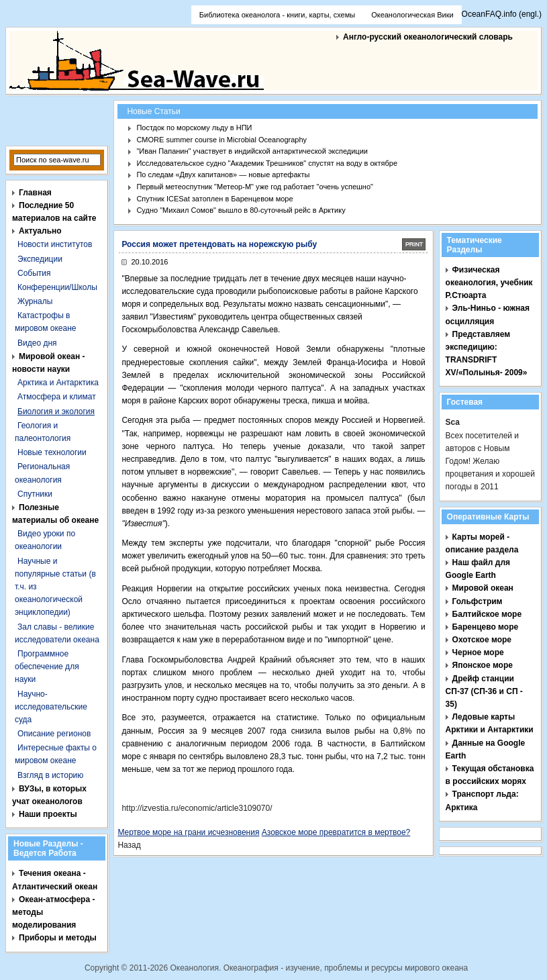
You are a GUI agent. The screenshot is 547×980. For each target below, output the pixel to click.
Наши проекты (48, 814)
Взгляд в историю (50, 775)
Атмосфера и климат (57, 397)
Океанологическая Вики (412, 15)
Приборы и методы (58, 938)
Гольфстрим (478, 601)
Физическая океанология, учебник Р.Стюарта (489, 283)
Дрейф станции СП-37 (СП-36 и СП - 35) (484, 691)
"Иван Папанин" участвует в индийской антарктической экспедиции (252, 151)
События (34, 273)
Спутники (35, 494)
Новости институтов (55, 244)
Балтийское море (487, 614)
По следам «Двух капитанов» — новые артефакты (223, 175)
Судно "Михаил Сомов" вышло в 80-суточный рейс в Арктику (241, 210)
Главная (35, 193)
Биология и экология (56, 411)
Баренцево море (486, 627)
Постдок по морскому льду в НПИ (194, 128)
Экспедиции (40, 259)
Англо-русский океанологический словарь (428, 37)
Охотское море (482, 640)
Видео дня (37, 343)
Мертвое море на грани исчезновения (188, 832)
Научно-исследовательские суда (51, 707)
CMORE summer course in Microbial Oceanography (221, 140)
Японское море (483, 665)
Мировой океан (483, 588)
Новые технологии (52, 452)
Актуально (40, 231)
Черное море (478, 652)
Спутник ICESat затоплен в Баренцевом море (214, 199)
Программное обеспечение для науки (47, 667)
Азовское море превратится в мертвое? (336, 832)
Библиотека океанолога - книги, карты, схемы (277, 15)
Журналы (35, 301)
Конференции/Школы (57, 287)
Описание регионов (54, 734)
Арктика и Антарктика (58, 383)
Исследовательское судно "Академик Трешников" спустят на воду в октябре (267, 163)
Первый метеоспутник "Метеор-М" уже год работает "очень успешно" (255, 187)
